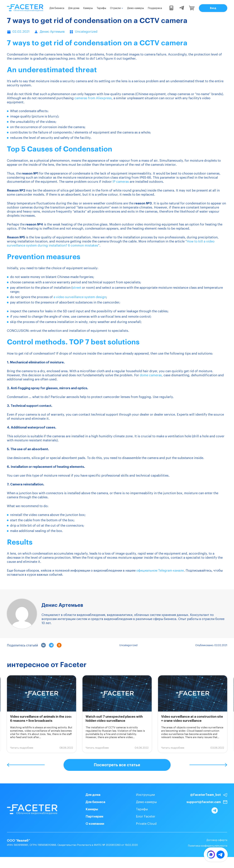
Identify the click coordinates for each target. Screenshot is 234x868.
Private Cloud (140, 824)
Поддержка (155, 8)
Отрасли (115, 8)
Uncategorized (128, 645)
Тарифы (101, 8)
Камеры (88, 8)
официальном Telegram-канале (160, 571)
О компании (89, 824)
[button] (26, 765)
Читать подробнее (22, 748)
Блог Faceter (140, 817)
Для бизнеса (57, 8)
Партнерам (89, 817)
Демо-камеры (135, 8)
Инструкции (140, 795)
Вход (213, 8)
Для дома (74, 8)
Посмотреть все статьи (117, 765)
